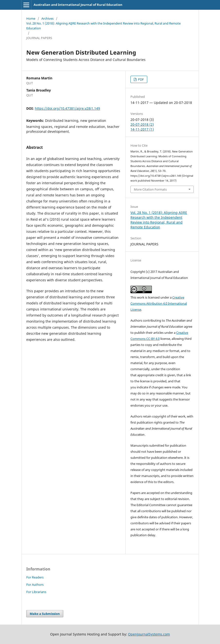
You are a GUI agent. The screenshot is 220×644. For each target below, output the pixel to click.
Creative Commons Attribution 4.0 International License (159, 303)
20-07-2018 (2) (142, 124)
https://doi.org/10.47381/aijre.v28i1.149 (67, 108)
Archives (47, 18)
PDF (141, 79)
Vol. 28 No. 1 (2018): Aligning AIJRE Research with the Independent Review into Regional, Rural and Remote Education (103, 26)
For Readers (35, 577)
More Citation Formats (150, 189)
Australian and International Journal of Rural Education (78, 5)
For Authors (35, 585)
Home (31, 18)
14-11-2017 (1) (142, 129)
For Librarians (36, 592)
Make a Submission (45, 614)
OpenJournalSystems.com (149, 634)
